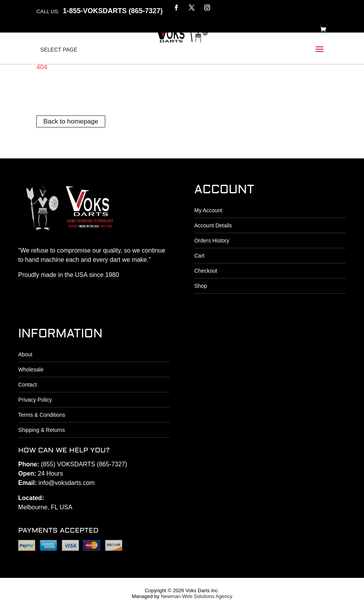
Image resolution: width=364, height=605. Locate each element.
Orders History (212, 241)
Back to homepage (71, 121)
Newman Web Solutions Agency (197, 596)
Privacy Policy (35, 400)
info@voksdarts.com (67, 483)
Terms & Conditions (42, 415)
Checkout (206, 271)
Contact (27, 385)
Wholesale (31, 370)
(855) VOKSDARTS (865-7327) (84, 464)
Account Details (213, 225)
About (25, 354)
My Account (208, 210)
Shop (201, 286)
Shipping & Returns (42, 430)
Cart (199, 256)
